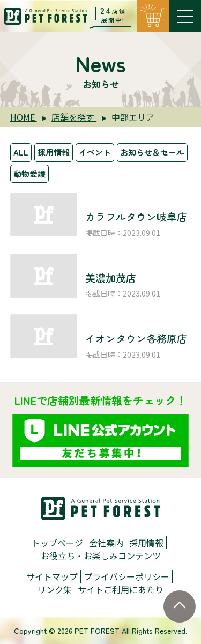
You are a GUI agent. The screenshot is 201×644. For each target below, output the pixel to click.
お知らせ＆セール (152, 152)
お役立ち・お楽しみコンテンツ (101, 556)
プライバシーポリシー (126, 576)
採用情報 (54, 152)
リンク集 (55, 589)
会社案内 (106, 543)
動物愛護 (29, 173)
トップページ (57, 543)
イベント (95, 152)
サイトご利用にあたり (121, 589)
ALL (21, 152)
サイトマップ (52, 576)
